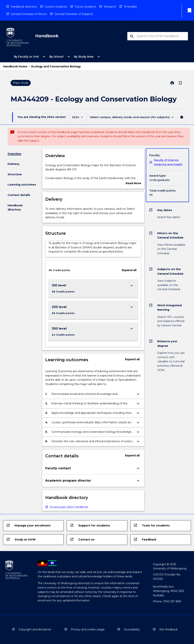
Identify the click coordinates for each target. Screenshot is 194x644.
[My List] (189, 10)
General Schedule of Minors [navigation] (29, 14)
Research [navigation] (110, 7)
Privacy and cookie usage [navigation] (88, 629)
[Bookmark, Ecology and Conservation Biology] (180, 83)
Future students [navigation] (85, 7)
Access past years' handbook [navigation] (69, 507)
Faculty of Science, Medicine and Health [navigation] (168, 162)
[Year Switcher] (78, 117)
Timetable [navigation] (130, 7)
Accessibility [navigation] (132, 629)
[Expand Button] (132, 285)
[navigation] (18, 38)
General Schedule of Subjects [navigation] (74, 14)
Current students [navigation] (56, 7)
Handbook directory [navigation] (24, 7)
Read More (133, 184)
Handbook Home (15, 66)
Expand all (129, 270)
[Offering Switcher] (132, 117)
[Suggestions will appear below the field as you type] (158, 36)
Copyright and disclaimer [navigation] (35, 629)
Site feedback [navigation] (168, 629)
